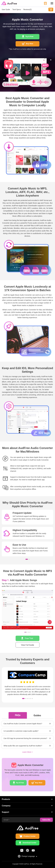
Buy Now (51, 10)
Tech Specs (17, 10)
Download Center (29, 843)
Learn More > (27, 752)
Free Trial (29, 638)
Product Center (29, 836)
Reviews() (28, 10)
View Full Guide (28, 645)
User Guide (6, 10)
